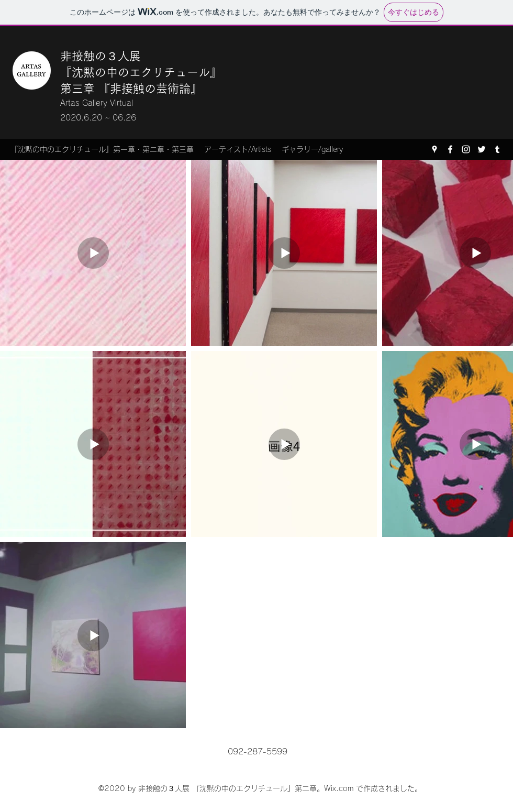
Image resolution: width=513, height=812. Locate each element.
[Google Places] (434, 149)
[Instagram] (466, 149)
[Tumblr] (497, 149)
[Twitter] (482, 149)
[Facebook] (450, 149)
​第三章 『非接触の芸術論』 (131, 89)
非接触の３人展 (102, 56)
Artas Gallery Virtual (97, 103)
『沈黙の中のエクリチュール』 (141, 72)
